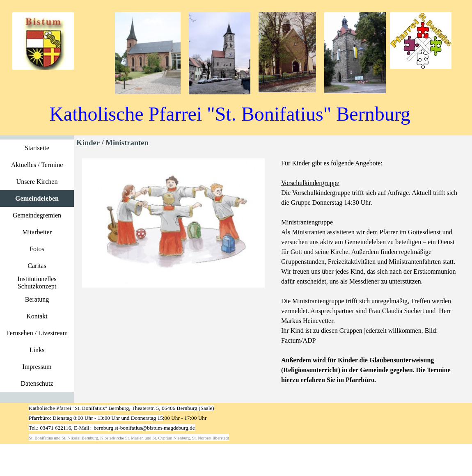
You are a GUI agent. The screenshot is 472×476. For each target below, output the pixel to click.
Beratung (37, 299)
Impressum (37, 367)
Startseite (37, 148)
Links (37, 350)
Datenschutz (37, 383)
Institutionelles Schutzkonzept (37, 283)
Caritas (37, 266)
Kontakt (37, 316)
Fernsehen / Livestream (37, 333)
